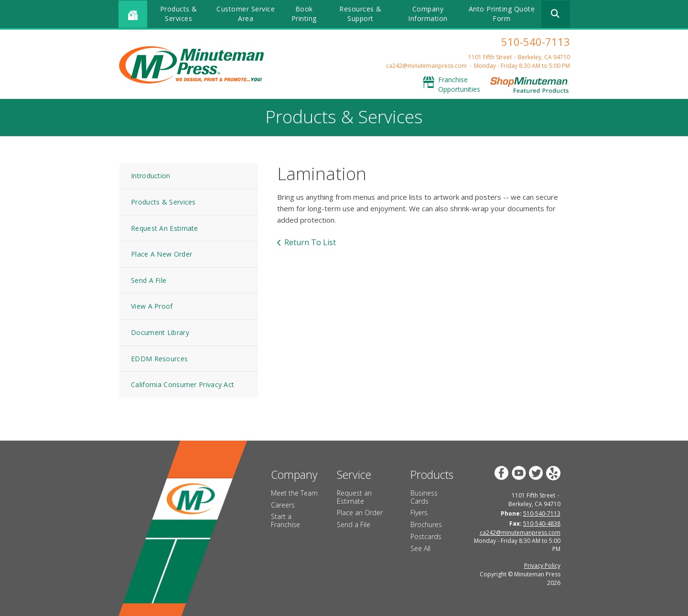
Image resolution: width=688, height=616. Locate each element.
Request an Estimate (354, 497)
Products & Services (179, 14)
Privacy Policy (542, 566)
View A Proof (152, 306)
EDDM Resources (159, 359)
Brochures (426, 524)
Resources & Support (360, 14)
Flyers (419, 513)
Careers (283, 505)
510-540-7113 (536, 42)
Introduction (151, 176)
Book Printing (304, 14)
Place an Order (360, 513)
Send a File (354, 524)
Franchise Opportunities (459, 84)
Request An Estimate (165, 228)
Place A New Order (161, 254)
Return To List (310, 242)
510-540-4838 (542, 524)
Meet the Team (294, 493)
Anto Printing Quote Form (502, 14)
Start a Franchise (285, 520)
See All (420, 548)
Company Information (428, 14)
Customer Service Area (246, 14)
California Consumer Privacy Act (183, 384)
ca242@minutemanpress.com (426, 66)
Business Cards (424, 497)
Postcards (426, 536)
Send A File (149, 280)
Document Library (160, 332)
